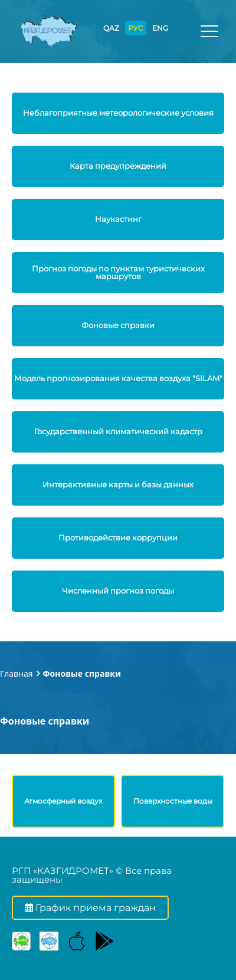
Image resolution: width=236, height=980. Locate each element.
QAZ (111, 28)
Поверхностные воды (173, 801)
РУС (136, 28)
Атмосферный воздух (63, 801)
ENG (160, 28)
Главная (17, 673)
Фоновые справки (82, 673)
